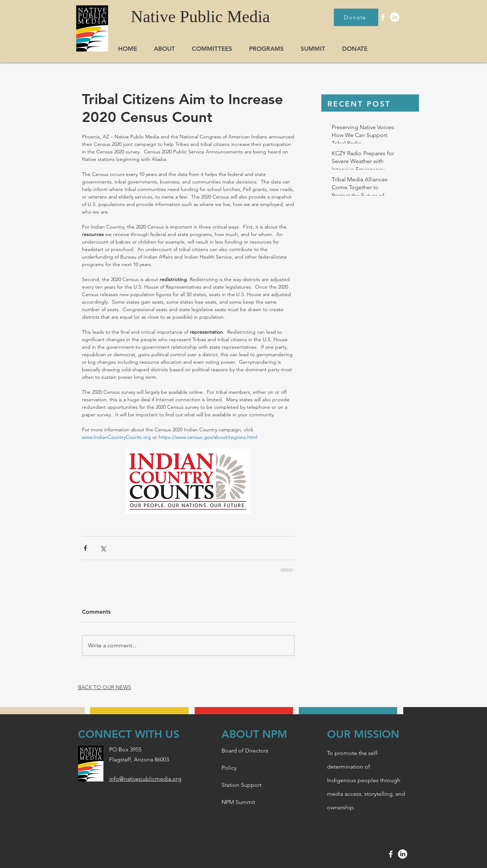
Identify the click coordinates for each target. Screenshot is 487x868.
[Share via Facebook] (85, 548)
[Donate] (356, 17)
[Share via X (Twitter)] (103, 548)
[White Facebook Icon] (383, 17)
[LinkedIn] (395, 17)
